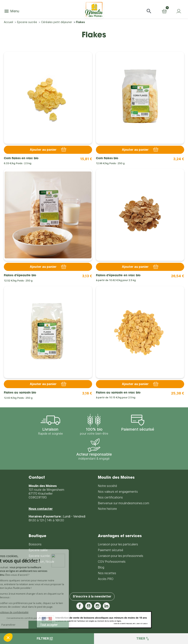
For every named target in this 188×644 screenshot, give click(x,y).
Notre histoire (107, 509)
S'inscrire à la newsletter (92, 596)
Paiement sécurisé (111, 550)
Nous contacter (41, 509)
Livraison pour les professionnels (121, 556)
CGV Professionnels (112, 562)
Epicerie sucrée (39, 556)
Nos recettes (107, 573)
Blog (101, 567)
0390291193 (38, 497)
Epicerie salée (38, 550)
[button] (149, 11)
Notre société (107, 486)
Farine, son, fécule (41, 562)
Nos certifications (110, 497)
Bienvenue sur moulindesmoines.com (124, 503)
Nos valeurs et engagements (118, 492)
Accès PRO (106, 579)
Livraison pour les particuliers (118, 544)
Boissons (35, 544)
